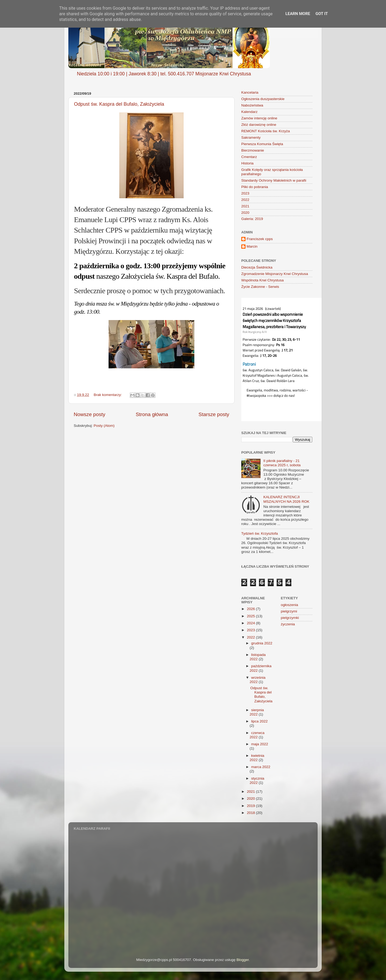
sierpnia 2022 (257, 712)
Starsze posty (214, 414)
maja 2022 (260, 744)
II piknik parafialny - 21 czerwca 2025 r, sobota (282, 463)
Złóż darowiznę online (259, 125)
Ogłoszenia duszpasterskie (263, 99)
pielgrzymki (290, 618)
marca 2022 (261, 767)
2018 (251, 813)
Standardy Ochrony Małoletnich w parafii (274, 180)
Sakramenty (251, 137)
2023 (245, 193)
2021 (245, 206)
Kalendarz (249, 112)
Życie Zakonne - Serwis (260, 287)
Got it (322, 14)
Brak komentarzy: (108, 395)
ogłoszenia (290, 605)
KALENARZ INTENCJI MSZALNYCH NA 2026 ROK (286, 499)
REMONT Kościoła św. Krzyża (266, 131)
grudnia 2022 (262, 643)
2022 (245, 200)
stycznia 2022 (257, 781)
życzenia (288, 624)
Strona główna (152, 414)
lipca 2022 (259, 721)
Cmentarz (249, 157)
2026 (251, 609)
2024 (251, 623)
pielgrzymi (289, 611)
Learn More (298, 14)
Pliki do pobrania (255, 187)
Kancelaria (250, 92)
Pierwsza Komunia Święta (262, 144)
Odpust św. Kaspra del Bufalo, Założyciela (119, 104)
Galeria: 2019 (252, 219)
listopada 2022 (258, 657)
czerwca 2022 (257, 735)
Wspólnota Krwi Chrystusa (262, 280)
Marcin (252, 246)
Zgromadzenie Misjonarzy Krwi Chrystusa (275, 274)
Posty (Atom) (104, 426)
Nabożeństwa (252, 105)
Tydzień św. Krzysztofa (260, 533)
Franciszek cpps (260, 239)
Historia (247, 163)
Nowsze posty (90, 414)
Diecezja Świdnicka (257, 267)
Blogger (243, 960)
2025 (251, 616)
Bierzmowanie (253, 150)
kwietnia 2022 (257, 758)
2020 (245, 213)
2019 (251, 806)
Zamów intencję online (259, 118)
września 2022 (257, 680)
